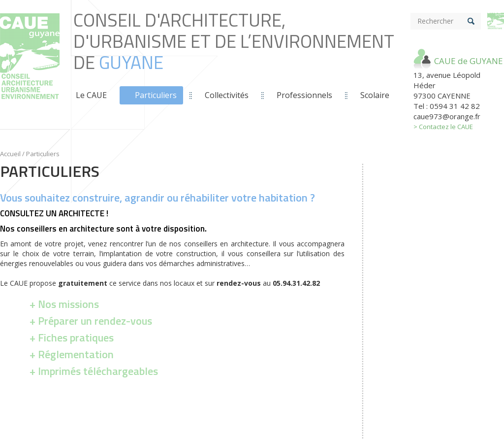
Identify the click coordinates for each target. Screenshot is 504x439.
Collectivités (227, 95)
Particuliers (156, 95)
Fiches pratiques (76, 338)
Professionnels (304, 95)
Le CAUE (91, 95)
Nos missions (68, 304)
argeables (99, 371)
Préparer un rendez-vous (95, 321)
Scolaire (375, 95)
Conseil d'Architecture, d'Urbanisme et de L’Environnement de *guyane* (30, 67)
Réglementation (76, 354)
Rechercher (435, 21)
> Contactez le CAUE (443, 127)
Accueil (10, 154)
